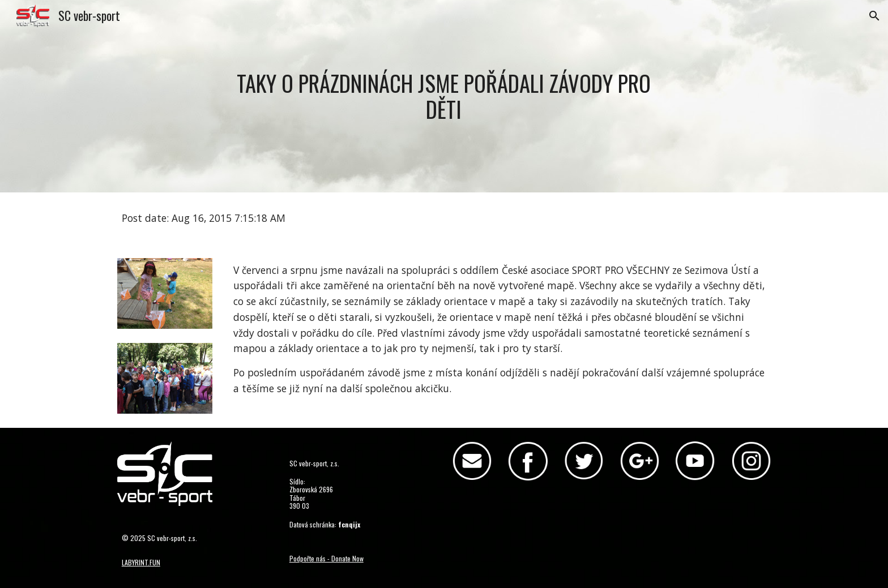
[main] (444, 96)
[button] (874, 16)
